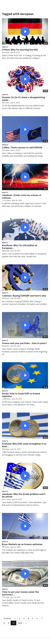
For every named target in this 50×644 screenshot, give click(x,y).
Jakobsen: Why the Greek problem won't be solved (24, 495)
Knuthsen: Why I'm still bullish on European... (20, 247)
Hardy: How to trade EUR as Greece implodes (21, 395)
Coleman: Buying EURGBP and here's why (24, 296)
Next (20, 623)
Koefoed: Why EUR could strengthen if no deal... (24, 445)
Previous (7, 618)
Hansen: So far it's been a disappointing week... (23, 99)
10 (13, 623)
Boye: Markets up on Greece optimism (22, 544)
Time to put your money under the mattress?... (20, 593)
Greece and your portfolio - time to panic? (25, 343)
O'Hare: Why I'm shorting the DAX (20, 50)
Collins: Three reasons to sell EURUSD (22, 147)
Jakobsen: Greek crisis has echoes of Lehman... (22, 196)
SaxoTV (5, 47)
